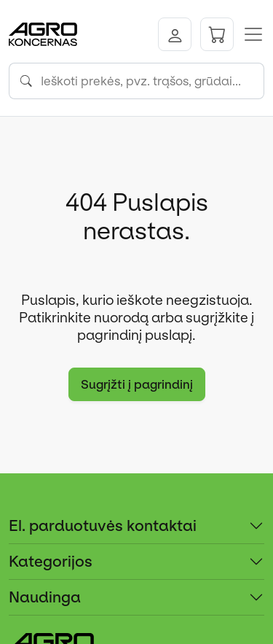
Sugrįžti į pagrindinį (137, 384)
